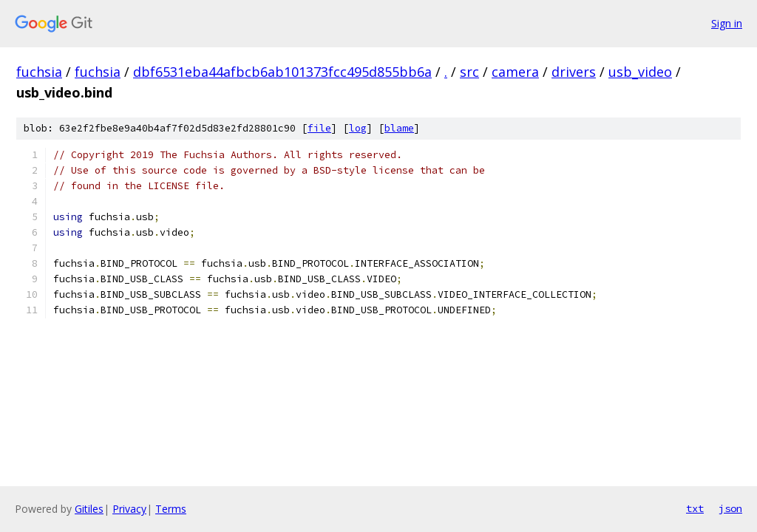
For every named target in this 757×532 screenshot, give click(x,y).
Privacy (129, 509)
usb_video (640, 72)
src (469, 72)
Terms (171, 509)
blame (399, 128)
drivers (574, 72)
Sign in (727, 23)
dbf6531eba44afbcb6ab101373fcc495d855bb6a (282, 72)
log (358, 128)
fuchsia (39, 72)
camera (515, 72)
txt (695, 508)
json (730, 508)
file (319, 128)
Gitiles (89, 509)
